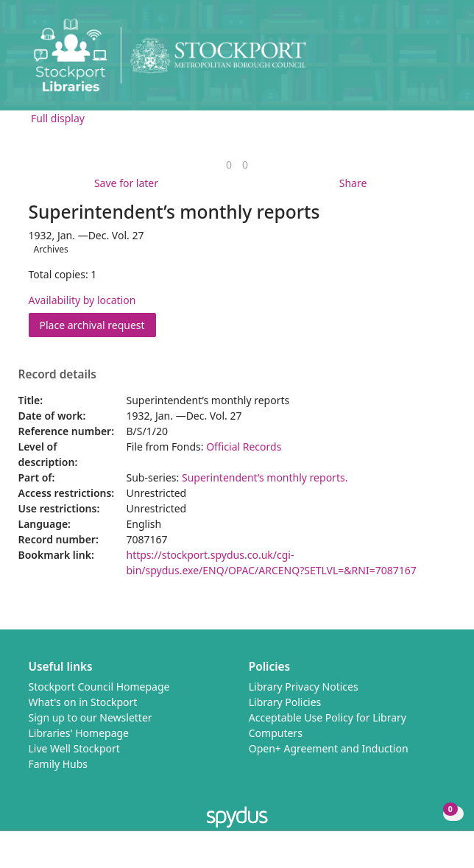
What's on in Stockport (83, 702)
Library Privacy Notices (304, 687)
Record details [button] (57, 375)
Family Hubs (59, 764)
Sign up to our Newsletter (91, 717)
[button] (422, 61)
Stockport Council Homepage (99, 687)
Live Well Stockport (74, 748)
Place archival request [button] (98, 324)
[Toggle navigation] (441, 61)
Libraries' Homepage (79, 733)
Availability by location (82, 300)
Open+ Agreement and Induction (329, 748)
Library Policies (285, 702)
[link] (229, 165)
